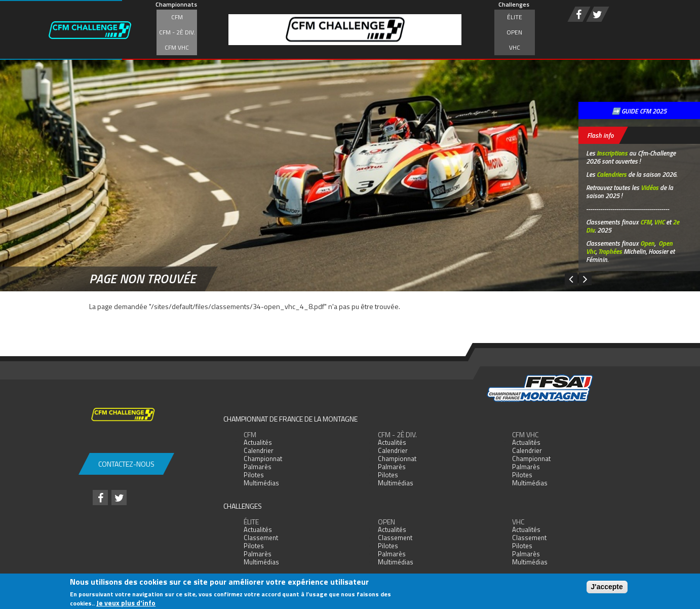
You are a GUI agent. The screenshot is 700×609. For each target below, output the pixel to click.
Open (514, 32)
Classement (261, 538)
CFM (177, 17)
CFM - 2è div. (177, 32)
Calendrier (259, 450)
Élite (515, 17)
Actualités (258, 442)
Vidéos (650, 187)
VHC (515, 47)
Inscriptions (612, 153)
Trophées (610, 251)
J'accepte (607, 587)
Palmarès (258, 467)
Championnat (263, 459)
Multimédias (261, 483)
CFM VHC (177, 47)
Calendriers (612, 174)
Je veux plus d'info (126, 603)
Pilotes (254, 475)
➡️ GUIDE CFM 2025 (639, 111)
